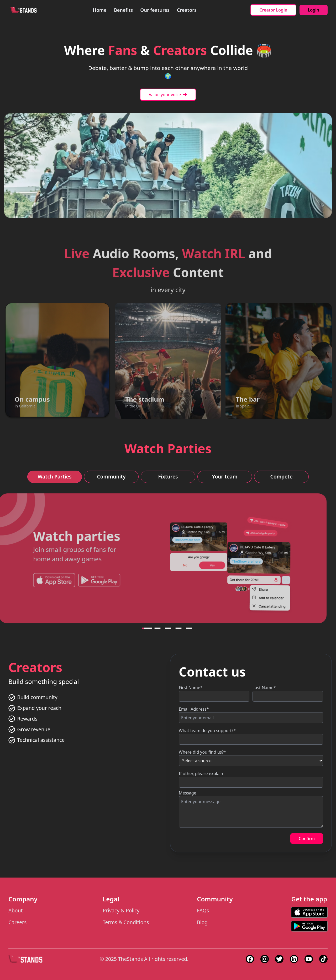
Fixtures (168, 477)
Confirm (307, 839)
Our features (155, 10)
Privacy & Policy (121, 910)
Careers (17, 922)
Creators (187, 10)
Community (111, 477)
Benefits (123, 10)
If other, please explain (201, 774)
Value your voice (168, 95)
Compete (282, 477)
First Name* (191, 688)
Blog (202, 922)
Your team (225, 477)
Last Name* (264, 688)
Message (188, 793)
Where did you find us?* (202, 752)
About (15, 910)
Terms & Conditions (126, 922)
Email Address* (194, 709)
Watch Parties (54, 477)
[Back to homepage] (24, 10)
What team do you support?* (207, 731)
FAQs (203, 910)
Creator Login (273, 10)
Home (100, 10)
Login (314, 10)
